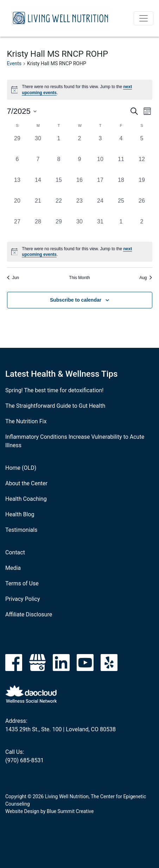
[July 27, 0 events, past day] (17, 228)
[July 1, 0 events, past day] (59, 145)
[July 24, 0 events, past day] (100, 207)
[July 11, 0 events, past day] (121, 165)
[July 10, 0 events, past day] (100, 165)
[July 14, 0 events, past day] (38, 186)
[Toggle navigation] (144, 18)
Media (13, 568)
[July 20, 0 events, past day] (17, 207)
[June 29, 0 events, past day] (17, 145)
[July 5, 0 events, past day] (142, 145)
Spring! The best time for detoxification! (54, 390)
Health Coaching (26, 499)
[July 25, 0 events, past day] (121, 207)
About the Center (26, 483)
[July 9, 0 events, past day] (80, 165)
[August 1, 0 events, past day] (121, 228)
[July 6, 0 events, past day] (17, 165)
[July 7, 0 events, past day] (38, 165)
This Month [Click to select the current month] (79, 278)
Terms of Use (22, 583)
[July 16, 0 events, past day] (80, 186)
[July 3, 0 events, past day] (100, 145)
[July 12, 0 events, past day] (142, 165)
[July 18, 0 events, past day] (121, 186)
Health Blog (20, 514)
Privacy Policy (23, 599)
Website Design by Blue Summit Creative (49, 811)
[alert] (80, 252)
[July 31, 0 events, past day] (100, 228)
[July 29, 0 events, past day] (59, 228)
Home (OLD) (21, 468)
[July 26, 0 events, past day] (142, 207)
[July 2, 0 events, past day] (80, 145)
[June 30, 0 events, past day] (38, 145)
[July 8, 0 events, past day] (59, 165)
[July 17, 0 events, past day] (100, 186)
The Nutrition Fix (26, 421)
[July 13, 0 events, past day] (17, 186)
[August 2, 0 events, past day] (142, 228)
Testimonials (21, 530)
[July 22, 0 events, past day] (59, 207)
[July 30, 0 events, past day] (80, 228)
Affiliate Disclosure (29, 614)
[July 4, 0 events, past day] (121, 145)
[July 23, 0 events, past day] (80, 207)
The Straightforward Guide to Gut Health (55, 406)
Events (14, 63)
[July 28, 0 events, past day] (38, 228)
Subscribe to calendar (76, 300)
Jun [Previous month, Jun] (13, 278)
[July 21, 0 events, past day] (38, 207)
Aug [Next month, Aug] (146, 278)
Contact (15, 552)
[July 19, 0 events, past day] (142, 186)
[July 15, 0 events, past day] (59, 186)
